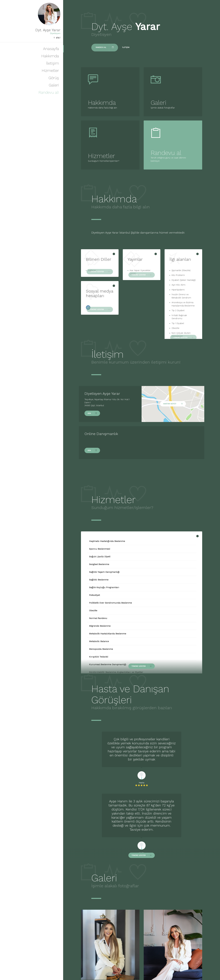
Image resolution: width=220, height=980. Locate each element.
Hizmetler (50, 71)
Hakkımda (50, 56)
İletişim (53, 63)
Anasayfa (51, 49)
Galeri (54, 85)
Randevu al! (49, 92)
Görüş (54, 78)
